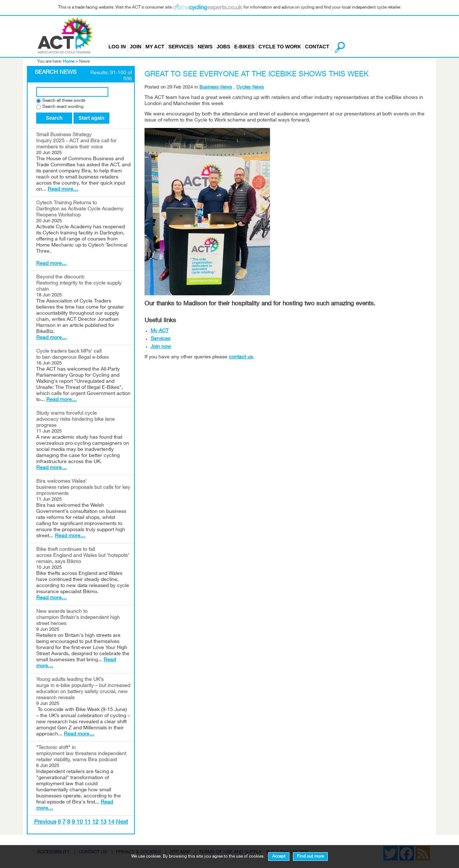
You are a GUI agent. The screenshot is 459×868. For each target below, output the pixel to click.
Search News (56, 73)
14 (111, 822)
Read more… (63, 190)
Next (122, 822)
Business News (216, 88)
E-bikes (244, 47)
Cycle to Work (280, 47)
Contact (317, 47)
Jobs (223, 47)
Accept (279, 857)
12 (95, 822)
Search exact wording (63, 107)
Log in (117, 47)
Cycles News (250, 88)
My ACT (155, 47)
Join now (161, 347)
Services (181, 47)
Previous (45, 822)
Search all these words (64, 101)
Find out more (310, 857)
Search (54, 118)
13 (103, 822)
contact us (241, 357)
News (205, 47)
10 (80, 822)
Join (136, 47)
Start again (91, 118)
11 (87, 822)
